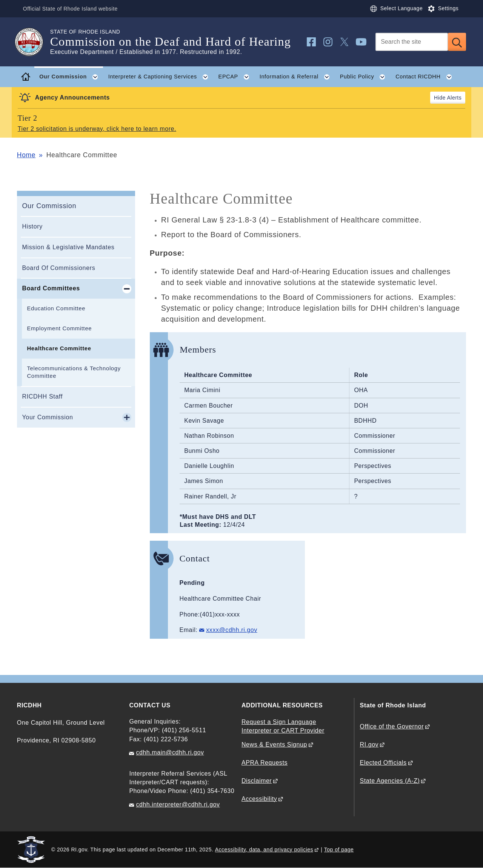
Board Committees (51, 288)
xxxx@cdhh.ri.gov (232, 630)
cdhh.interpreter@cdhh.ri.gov (178, 804)
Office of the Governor (392, 726)
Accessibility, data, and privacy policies (264, 850)
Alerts (454, 98)
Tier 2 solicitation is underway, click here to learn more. (97, 129)
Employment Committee (59, 328)
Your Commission (47, 417)
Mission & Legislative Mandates (68, 247)
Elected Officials (383, 763)
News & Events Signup (274, 745)
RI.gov (369, 745)
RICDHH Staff (42, 396)
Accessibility (259, 799)
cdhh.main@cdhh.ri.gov (170, 752)
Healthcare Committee (59, 348)
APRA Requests (265, 763)
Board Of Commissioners (58, 268)
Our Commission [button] (71, 77)
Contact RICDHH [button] (426, 77)
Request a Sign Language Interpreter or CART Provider (283, 726)
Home (26, 155)
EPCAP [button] (237, 77)
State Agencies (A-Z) (390, 781)
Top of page (339, 850)
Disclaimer (257, 781)
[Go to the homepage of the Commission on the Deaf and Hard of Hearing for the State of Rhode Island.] (34, 42)
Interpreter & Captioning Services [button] (161, 77)
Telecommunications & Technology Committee (74, 372)
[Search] (412, 42)
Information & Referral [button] (297, 77)
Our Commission (49, 206)
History (32, 226)
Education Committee (56, 308)
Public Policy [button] (365, 77)
